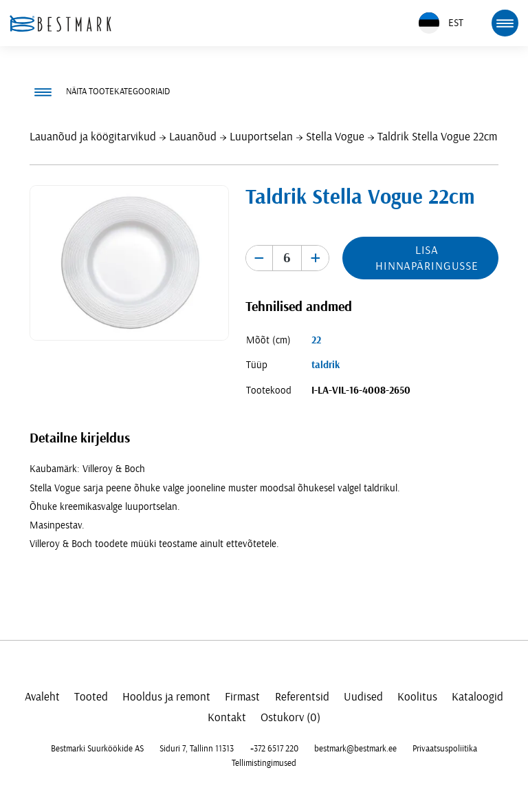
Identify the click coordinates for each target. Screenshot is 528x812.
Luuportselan (261, 137)
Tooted (91, 697)
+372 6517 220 (274, 749)
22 (316, 340)
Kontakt (227, 717)
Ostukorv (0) (290, 717)
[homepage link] (60, 23)
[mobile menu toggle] (505, 23)
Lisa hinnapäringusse (427, 258)
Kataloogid (477, 697)
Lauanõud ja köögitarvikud (93, 137)
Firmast (242, 697)
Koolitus (417, 697)
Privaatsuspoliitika (445, 749)
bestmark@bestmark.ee (355, 749)
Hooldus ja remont (166, 697)
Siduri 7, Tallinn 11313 (197, 749)
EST (441, 23)
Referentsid (302, 697)
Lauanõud (193, 137)
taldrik (326, 365)
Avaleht (42, 697)
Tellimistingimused (264, 763)
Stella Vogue (335, 137)
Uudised (363, 697)
